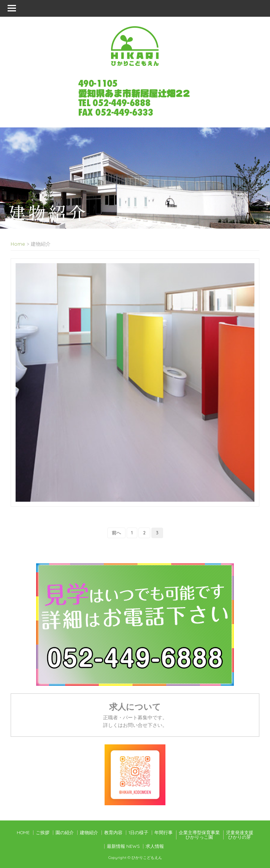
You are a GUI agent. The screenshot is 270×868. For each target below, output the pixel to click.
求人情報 (155, 846)
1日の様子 (138, 832)
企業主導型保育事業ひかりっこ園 (199, 835)
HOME (23, 832)
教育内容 (113, 832)
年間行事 (164, 832)
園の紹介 (65, 832)
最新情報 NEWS (123, 846)
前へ (116, 533)
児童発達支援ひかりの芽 (240, 835)
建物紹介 (89, 832)
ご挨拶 (43, 832)
